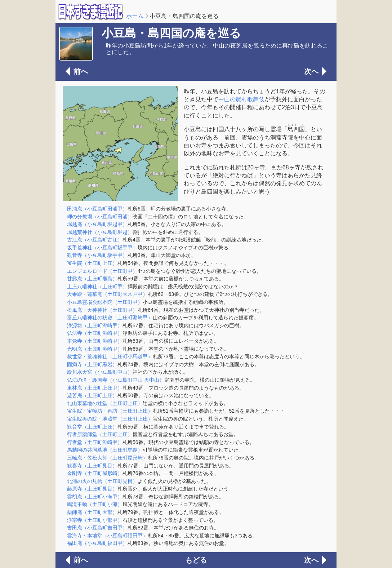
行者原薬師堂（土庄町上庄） (100, 434)
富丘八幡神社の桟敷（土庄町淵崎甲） (110, 318)
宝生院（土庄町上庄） (92, 263)
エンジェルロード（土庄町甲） (102, 271)
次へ (311, 71)
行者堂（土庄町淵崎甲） (95, 442)
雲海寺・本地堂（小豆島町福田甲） (107, 536)
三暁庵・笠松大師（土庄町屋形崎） (107, 458)
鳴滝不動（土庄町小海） (95, 504)
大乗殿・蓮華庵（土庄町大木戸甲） (107, 294)
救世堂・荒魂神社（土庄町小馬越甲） (110, 356)
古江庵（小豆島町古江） (95, 240)
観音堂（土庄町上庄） (92, 427)
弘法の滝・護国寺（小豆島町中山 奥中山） (116, 380)
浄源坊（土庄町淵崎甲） (95, 325)
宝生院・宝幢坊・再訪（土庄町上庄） (110, 411)
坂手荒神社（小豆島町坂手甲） (102, 248)
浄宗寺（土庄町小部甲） (95, 520)
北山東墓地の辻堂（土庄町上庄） (105, 403)
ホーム (135, 16)
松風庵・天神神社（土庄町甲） (102, 310)
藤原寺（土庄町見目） (92, 489)
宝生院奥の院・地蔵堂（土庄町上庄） (110, 419)
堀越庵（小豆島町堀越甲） (97, 224)
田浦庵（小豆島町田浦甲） (97, 209)
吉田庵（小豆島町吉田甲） (97, 528)
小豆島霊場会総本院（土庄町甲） (105, 302)
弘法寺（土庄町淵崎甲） (95, 333)
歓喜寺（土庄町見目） (92, 466)
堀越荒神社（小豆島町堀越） (100, 232)
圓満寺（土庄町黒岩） (92, 364)
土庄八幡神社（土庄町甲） (97, 287)
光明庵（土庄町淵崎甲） (95, 349)
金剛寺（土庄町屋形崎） (95, 473)
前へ (81, 71)
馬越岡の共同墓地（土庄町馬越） (105, 450)
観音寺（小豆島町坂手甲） (97, 255)
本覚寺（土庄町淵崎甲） (95, 341)
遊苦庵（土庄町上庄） (92, 395)
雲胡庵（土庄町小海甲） (95, 497)
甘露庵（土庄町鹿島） (92, 279)
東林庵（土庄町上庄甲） (95, 388)
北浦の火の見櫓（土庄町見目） (102, 481)
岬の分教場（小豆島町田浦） (100, 217)
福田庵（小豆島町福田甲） (97, 543)
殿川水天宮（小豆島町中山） (100, 372)
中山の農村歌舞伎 (241, 99)
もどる (196, 560)
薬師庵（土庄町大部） (92, 512)
